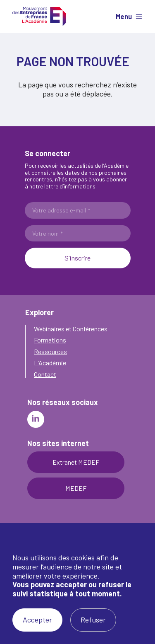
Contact (45, 374)
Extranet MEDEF (76, 462)
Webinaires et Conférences (71, 329)
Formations (50, 340)
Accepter (37, 620)
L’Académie (50, 363)
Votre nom (48, 234)
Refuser (93, 620)
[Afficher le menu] (127, 17)
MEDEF (76, 488)
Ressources (50, 351)
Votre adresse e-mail (61, 210)
